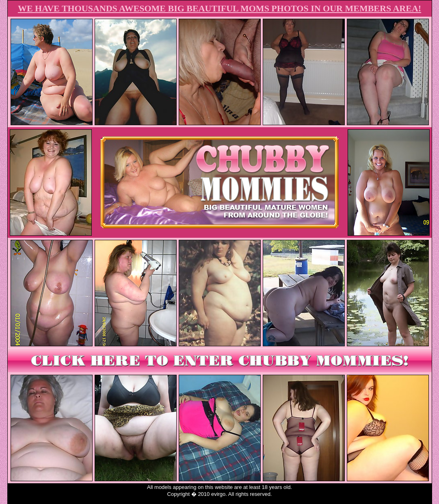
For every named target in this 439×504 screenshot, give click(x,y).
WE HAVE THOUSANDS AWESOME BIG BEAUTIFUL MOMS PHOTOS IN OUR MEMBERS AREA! (219, 8)
